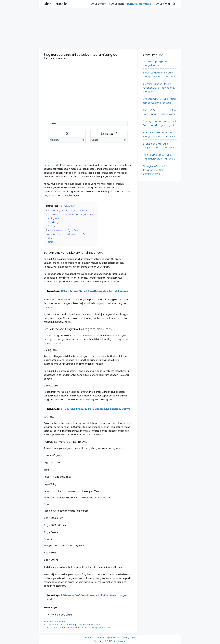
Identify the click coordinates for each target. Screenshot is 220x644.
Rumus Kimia (162, 4)
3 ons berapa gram (61, 615)
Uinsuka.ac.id (56, 4)
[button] (174, 4)
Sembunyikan (68, 206)
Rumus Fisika (117, 4)
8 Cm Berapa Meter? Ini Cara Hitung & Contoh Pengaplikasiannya (78, 628)
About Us (89, 638)
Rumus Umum (98, 4)
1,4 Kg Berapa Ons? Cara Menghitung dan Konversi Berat (74, 625)
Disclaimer (115, 638)
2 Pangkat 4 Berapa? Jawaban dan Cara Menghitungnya (154, 170)
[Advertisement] (85, 28)
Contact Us (102, 638)
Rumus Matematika (139, 4)
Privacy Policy (129, 638)
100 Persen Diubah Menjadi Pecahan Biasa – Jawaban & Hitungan (159, 88)
